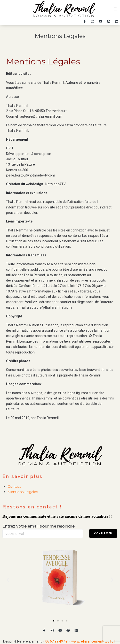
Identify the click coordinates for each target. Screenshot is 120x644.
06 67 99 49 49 (56, 641)
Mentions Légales (23, 492)
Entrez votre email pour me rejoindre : (39, 526)
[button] (54, 621)
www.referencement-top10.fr (94, 641)
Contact (14, 486)
